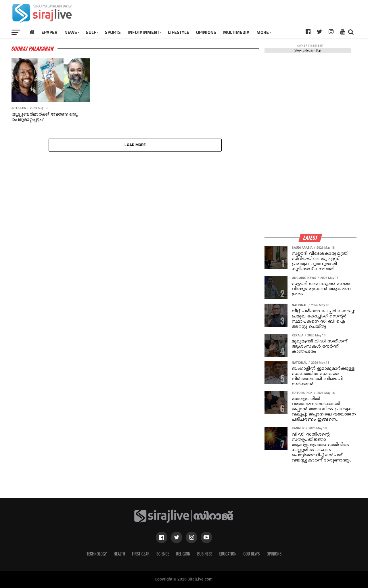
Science (163, 554)
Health (120, 554)
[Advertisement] (251, 15)
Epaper (49, 32)
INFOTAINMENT (143, 32)
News (71, 32)
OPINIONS (206, 32)
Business (205, 554)
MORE (263, 32)
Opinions (274, 554)
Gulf (91, 32)
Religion (183, 554)
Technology (97, 554)
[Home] (32, 32)
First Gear (141, 554)
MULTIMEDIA (236, 32)
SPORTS (113, 32)
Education (228, 554)
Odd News (251, 554)
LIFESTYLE (179, 32)
